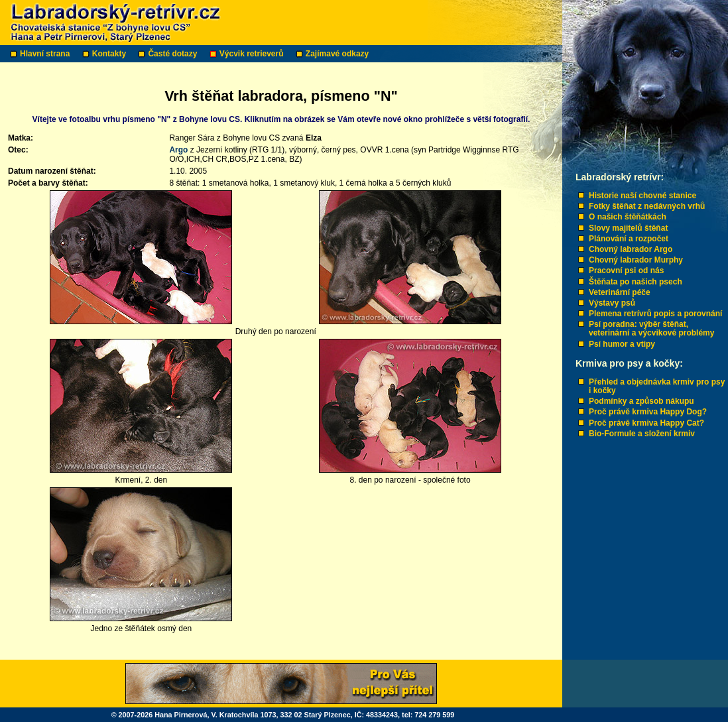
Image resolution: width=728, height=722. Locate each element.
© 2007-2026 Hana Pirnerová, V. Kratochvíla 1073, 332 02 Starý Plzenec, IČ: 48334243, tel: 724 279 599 (283, 715)
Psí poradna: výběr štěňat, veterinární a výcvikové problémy (651, 329)
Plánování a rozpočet (629, 239)
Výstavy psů (612, 303)
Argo (178, 150)
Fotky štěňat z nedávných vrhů (647, 206)
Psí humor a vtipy (622, 344)
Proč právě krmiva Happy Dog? (648, 412)
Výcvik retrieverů (253, 54)
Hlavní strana (46, 54)
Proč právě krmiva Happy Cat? (646, 423)
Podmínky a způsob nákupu (641, 401)
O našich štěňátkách (628, 217)
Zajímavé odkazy (338, 54)
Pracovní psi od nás (626, 271)
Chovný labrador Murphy (636, 260)
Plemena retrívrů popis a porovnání (655, 314)
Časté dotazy (173, 54)
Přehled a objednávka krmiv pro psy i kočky (657, 386)
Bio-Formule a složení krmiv (642, 434)
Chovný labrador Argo (631, 249)
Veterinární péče (620, 292)
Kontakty (110, 54)
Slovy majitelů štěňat (628, 228)
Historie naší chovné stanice (642, 196)
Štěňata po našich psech (636, 282)
